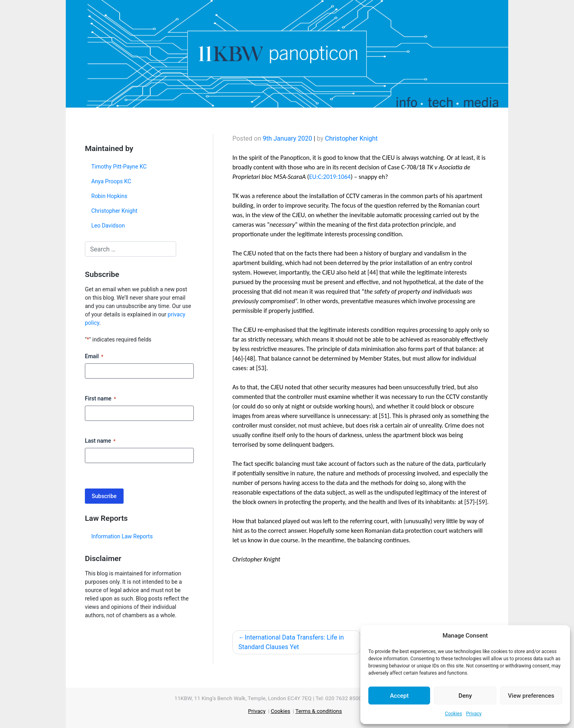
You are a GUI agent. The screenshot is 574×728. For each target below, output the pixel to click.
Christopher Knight (114, 211)
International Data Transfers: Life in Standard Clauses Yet (291, 642)
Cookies (453, 714)
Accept (399, 696)
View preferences (531, 696)
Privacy (474, 714)
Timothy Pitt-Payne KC (119, 167)
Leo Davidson (108, 226)
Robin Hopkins (109, 196)
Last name (100, 441)
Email (94, 357)
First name (100, 399)
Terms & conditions (319, 711)
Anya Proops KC (111, 181)
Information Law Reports (122, 536)
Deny (465, 696)
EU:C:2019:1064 (330, 177)
